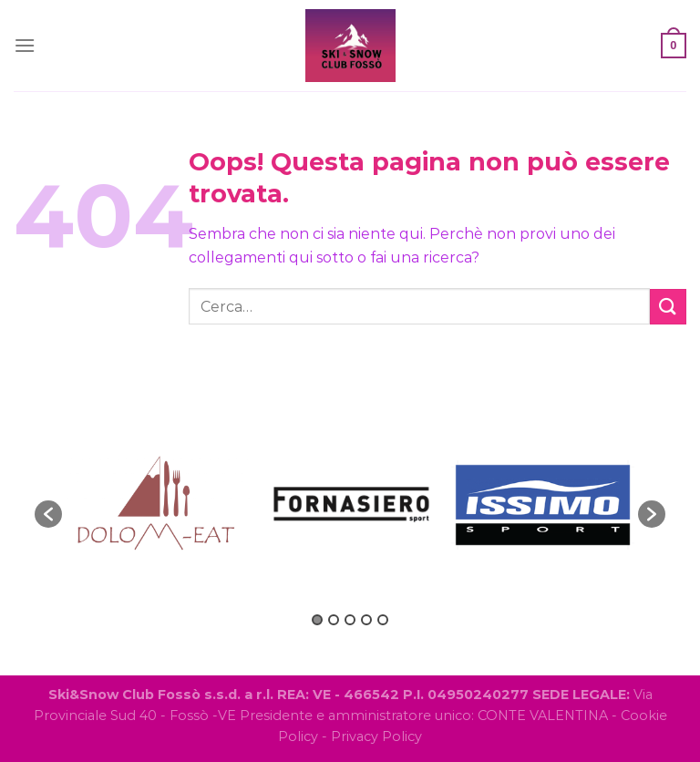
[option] (158, 505)
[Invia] (668, 307)
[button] (48, 514)
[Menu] (25, 45)
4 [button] (366, 620)
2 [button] (334, 620)
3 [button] (350, 620)
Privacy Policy (376, 736)
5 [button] (383, 620)
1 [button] (317, 620)
